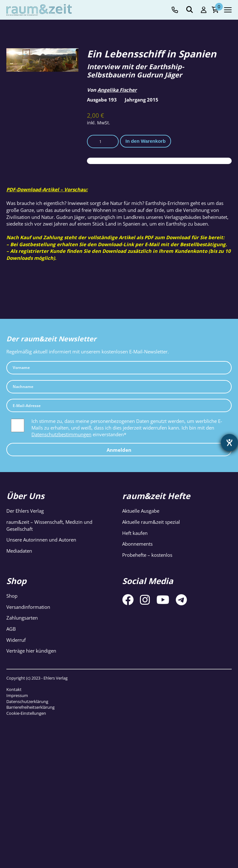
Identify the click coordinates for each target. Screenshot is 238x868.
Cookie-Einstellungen (26, 713)
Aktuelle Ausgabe (141, 511)
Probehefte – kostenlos (147, 555)
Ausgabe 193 (102, 100)
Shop (12, 596)
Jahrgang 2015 (142, 100)
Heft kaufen (135, 533)
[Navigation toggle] (228, 10)
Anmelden (119, 450)
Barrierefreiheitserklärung (30, 707)
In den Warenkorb (145, 141)
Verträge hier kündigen (31, 651)
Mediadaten (19, 551)
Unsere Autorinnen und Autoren (41, 540)
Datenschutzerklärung (27, 701)
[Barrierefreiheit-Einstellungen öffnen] (229, 443)
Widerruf (16, 640)
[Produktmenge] (103, 141)
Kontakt (14, 689)
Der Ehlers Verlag (25, 511)
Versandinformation (28, 607)
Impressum (17, 695)
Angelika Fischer (117, 90)
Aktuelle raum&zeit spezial (151, 522)
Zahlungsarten (22, 618)
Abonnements (137, 544)
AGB (11, 629)
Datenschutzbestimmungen (61, 434)
